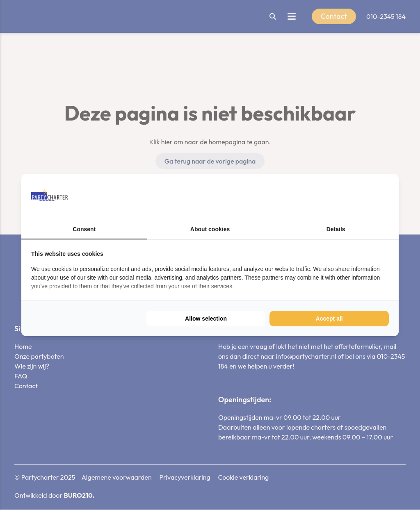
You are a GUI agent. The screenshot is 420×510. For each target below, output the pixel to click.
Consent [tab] (84, 229)
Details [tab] (336, 229)
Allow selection (206, 319)
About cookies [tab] (210, 229)
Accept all (329, 319)
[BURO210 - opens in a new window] (358, 197)
